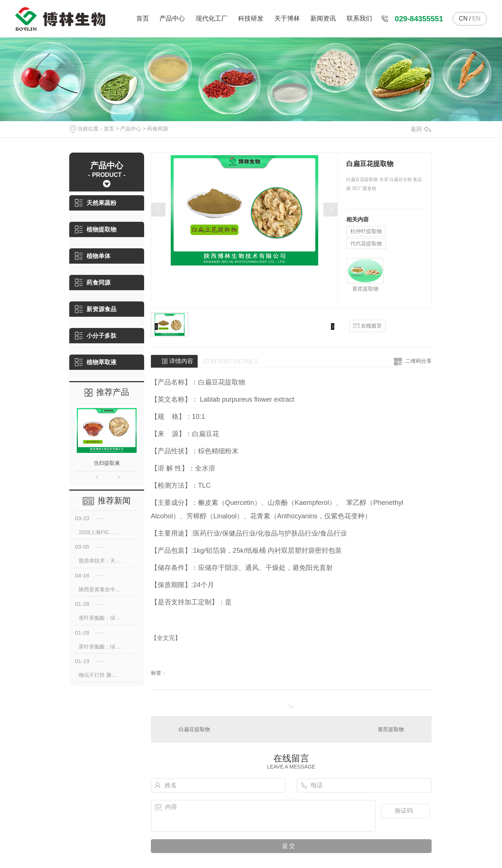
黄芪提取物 (365, 289)
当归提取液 (107, 463)
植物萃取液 (96, 362)
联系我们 (359, 19)
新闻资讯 (323, 19)
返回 (421, 129)
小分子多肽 (96, 336)
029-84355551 (419, 19)
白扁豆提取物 (194, 729)
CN (463, 19)
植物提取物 (96, 229)
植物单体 (93, 256)
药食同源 (158, 129)
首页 (143, 19)
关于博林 (287, 19)
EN (476, 19)
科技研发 (251, 19)
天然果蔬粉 (96, 203)
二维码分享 (419, 361)
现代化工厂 (212, 19)
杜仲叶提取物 (366, 231)
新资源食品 (96, 309)
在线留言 (368, 326)
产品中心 (172, 19)
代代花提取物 (366, 243)
